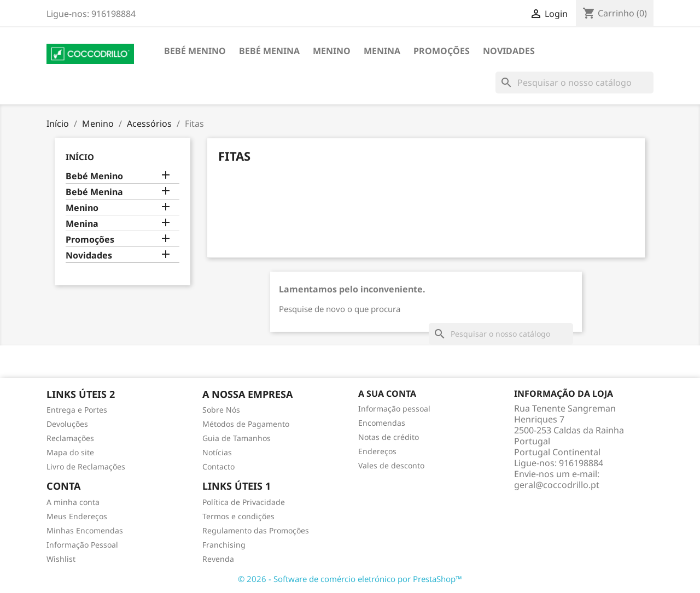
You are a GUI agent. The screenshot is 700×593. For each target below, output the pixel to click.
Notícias (217, 452)
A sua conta (387, 394)
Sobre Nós (221, 410)
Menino (332, 51)
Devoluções (67, 424)
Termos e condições (238, 516)
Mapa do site (70, 452)
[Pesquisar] (574, 83)
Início (80, 157)
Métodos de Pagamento (246, 424)
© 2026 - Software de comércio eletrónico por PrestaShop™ (350, 579)
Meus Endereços (77, 516)
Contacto (218, 466)
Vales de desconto (391, 465)
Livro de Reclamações (86, 466)
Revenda (218, 559)
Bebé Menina (269, 51)
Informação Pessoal (82, 545)
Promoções (442, 51)
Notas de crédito (389, 437)
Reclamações (70, 438)
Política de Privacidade (244, 502)
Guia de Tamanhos (237, 438)
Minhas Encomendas (85, 530)
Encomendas (382, 423)
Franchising (224, 545)
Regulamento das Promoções (256, 530)
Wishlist (61, 559)
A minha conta (73, 502)
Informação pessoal (394, 409)
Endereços (377, 451)
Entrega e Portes (77, 410)
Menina (382, 51)
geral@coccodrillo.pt (557, 485)
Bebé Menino (195, 51)
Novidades (509, 51)
